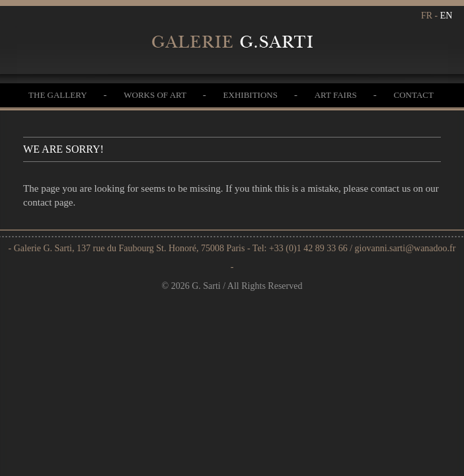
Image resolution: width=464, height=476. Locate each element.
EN (446, 16)
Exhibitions (251, 95)
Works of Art (155, 95)
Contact (414, 95)
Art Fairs (336, 95)
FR (427, 16)
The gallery (58, 95)
